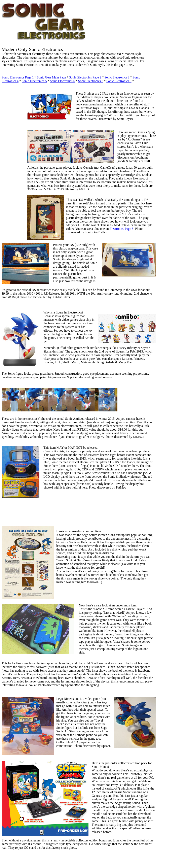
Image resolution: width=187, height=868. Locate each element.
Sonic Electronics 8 (91, 81)
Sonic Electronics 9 (119, 81)
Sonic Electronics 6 (62, 81)
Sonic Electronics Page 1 (18, 77)
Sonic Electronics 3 (117, 77)
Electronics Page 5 (122, 229)
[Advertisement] (14, 175)
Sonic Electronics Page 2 (85, 77)
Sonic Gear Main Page (51, 77)
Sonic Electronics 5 (34, 81)
